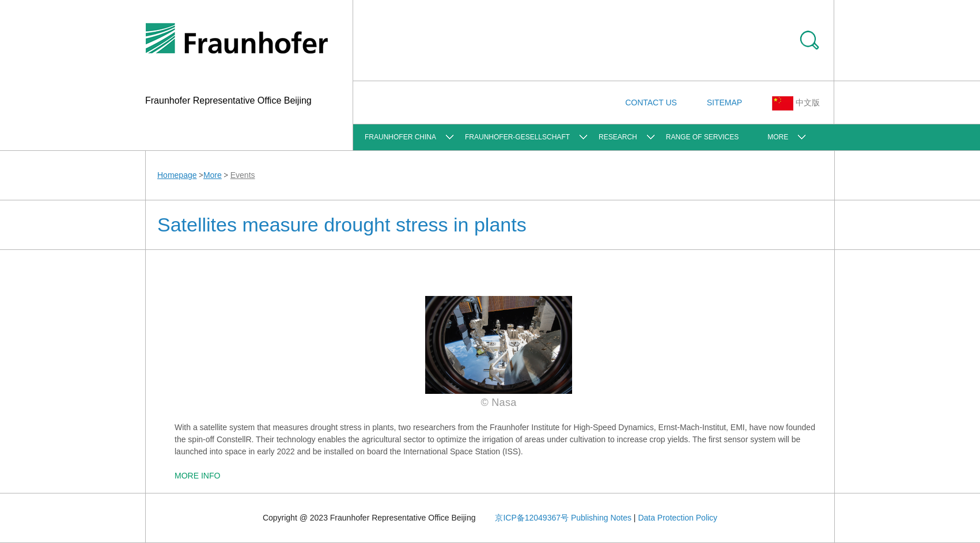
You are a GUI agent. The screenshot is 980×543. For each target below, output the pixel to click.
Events (243, 175)
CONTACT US (651, 102)
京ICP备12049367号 (532, 518)
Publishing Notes (601, 518)
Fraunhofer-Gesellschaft (517, 137)
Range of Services (702, 137)
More (778, 137)
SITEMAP (724, 102)
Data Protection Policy (678, 518)
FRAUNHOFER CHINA (400, 137)
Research (618, 137)
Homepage (177, 175)
